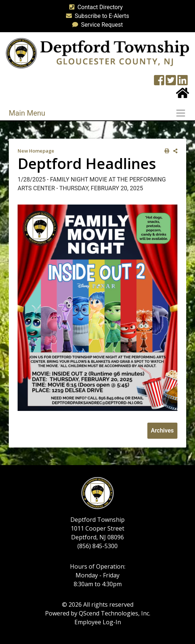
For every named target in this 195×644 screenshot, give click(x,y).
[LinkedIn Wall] (183, 83)
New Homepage (36, 151)
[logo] (97, 53)
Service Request (96, 25)
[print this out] (165, 151)
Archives (162, 430)
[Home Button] (183, 95)
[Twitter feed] (171, 83)
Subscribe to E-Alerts (96, 16)
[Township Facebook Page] (159, 83)
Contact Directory (95, 7)
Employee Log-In (98, 622)
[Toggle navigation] (183, 113)
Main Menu (27, 113)
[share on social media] (174, 151)
